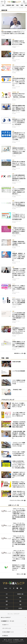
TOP (3, 5)
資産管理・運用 (10, 5)
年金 (17, 5)
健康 (7, 601)
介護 (20, 605)
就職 (20, 601)
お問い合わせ (10, 640)
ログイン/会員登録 (24, 3)
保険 (22, 5)
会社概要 (22, 640)
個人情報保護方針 (16, 640)
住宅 (7, 605)
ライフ (7, 608)
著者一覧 (5, 640)
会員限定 (20, 608)
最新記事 (4, 10)
